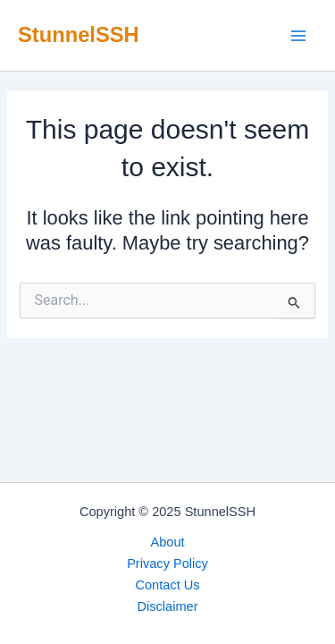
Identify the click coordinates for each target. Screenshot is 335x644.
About (167, 542)
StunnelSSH (79, 35)
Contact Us (167, 585)
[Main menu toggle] (298, 36)
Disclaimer (167, 606)
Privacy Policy (167, 563)
